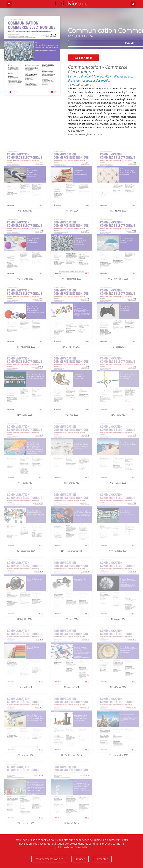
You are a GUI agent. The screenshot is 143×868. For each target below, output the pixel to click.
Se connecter (84, 58)
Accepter (102, 859)
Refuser (80, 859)
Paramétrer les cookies (49, 859)
